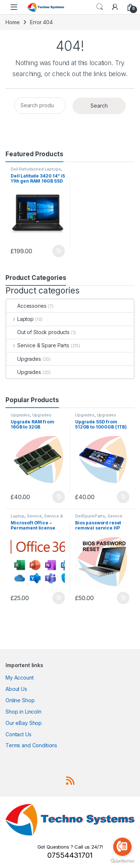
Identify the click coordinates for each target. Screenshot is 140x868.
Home (12, 22)
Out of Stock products (38, 332)
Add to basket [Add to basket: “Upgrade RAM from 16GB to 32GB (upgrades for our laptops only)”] (59, 497)
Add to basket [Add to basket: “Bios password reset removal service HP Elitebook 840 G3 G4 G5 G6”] (123, 598)
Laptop (20, 319)
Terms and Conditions (31, 745)
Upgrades (24, 359)
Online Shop (20, 700)
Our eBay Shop (24, 723)
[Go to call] (122, 847)
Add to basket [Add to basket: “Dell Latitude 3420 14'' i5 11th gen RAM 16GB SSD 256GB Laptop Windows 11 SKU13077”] (59, 251)
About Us (16, 689)
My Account (20, 678)
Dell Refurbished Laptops (36, 169)
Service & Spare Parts (38, 345)
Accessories (26, 306)
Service (34, 516)
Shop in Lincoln (23, 712)
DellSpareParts (90, 516)
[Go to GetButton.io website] (122, 861)
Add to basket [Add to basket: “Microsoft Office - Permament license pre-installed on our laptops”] (59, 598)
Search (100, 7)
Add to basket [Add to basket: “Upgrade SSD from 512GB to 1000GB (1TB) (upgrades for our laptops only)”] (123, 497)
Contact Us (19, 734)
